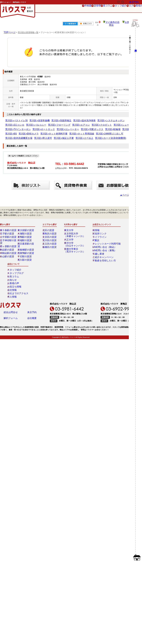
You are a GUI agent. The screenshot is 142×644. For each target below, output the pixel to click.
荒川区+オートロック (107, 123)
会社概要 (32, 277)
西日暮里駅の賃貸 (27, 237)
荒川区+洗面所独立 (48, 119)
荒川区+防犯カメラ (66, 127)
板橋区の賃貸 (50, 241)
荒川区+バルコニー (122, 119)
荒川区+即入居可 (34, 132)
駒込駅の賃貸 (7, 241)
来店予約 (32, 270)
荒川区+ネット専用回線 (106, 127)
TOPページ (9, 30)
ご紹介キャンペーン (100, 251)
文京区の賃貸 (50, 230)
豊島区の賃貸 (50, 227)
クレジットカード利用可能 (102, 237)
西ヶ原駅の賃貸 (8, 237)
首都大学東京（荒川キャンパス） (74, 244)
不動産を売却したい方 (100, 254)
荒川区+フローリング (14, 123)
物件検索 (47, 9)
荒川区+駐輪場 (30, 127)
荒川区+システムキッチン (86, 119)
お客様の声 (122, 9)
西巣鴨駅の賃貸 (26, 244)
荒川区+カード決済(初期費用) (86, 132)
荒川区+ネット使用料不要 (85, 127)
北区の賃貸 (49, 224)
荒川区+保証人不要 (50, 132)
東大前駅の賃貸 (26, 224)
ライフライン (97, 230)
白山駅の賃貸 (7, 247)
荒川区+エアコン (31, 123)
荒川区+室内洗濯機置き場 (15, 132)
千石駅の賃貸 (25, 247)
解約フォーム (11, 277)
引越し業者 (96, 247)
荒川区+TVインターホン (87, 123)
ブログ (108, 9)
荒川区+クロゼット (46, 123)
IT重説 (94, 234)
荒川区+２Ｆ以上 (66, 132)
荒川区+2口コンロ (105, 119)
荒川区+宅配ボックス (14, 127)
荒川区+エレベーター (126, 123)
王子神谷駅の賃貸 (9, 234)
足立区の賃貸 (50, 237)
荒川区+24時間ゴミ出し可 (128, 127)
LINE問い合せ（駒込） (101, 241)
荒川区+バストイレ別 (14, 119)
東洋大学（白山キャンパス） (74, 238)
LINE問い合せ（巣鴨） (101, 244)
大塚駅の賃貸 (25, 227)
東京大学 (70, 224)
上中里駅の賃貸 (8, 230)
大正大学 (70, 233)
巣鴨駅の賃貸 (25, 230)
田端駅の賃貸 (25, 234)
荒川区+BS (52, 127)
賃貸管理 (61, 9)
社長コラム (76, 9)
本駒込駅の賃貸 (8, 244)
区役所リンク (97, 227)
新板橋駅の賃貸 (26, 241)
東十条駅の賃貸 (8, 224)
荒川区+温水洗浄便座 (66, 119)
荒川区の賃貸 (50, 234)
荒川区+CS (42, 127)
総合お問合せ (11, 270)
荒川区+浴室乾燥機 (31, 119)
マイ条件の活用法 (115, 23)
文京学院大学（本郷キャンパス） (74, 228)
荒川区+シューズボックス (66, 123)
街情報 (94, 224)
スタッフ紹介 (93, 9)
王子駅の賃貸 (7, 227)
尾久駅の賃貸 (25, 251)
